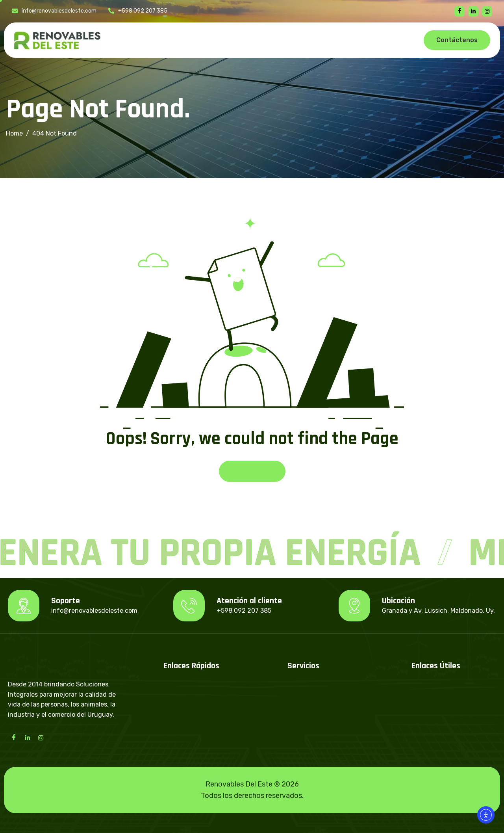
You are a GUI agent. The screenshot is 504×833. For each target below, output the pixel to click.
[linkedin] (473, 11)
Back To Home (252, 471)
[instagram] (487, 11)
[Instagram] (41, 737)
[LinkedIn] (27, 737)
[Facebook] (460, 11)
